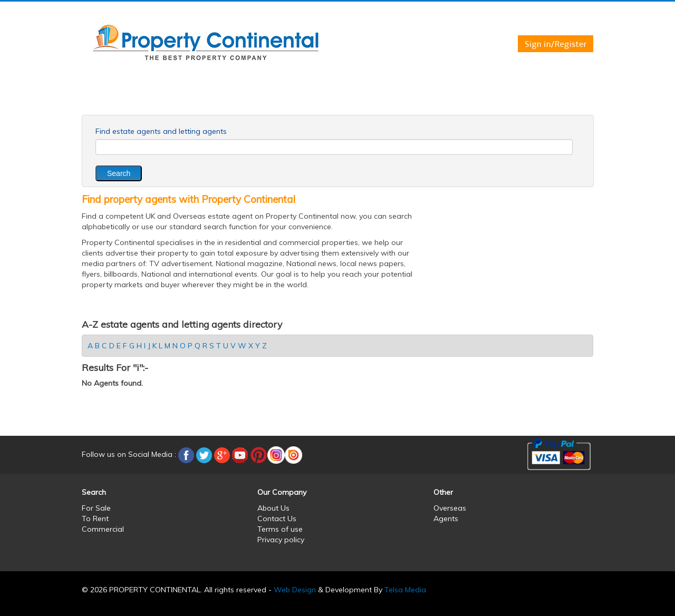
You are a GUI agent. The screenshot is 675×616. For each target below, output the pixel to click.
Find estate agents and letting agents (161, 131)
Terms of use (280, 529)
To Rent (198, 99)
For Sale (148, 99)
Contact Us (277, 519)
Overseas (313, 99)
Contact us (469, 99)
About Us (273, 508)
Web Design (295, 590)
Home (103, 99)
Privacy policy (281, 540)
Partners (525, 99)
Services (413, 99)
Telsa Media (405, 590)
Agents (364, 99)
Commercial (254, 99)
